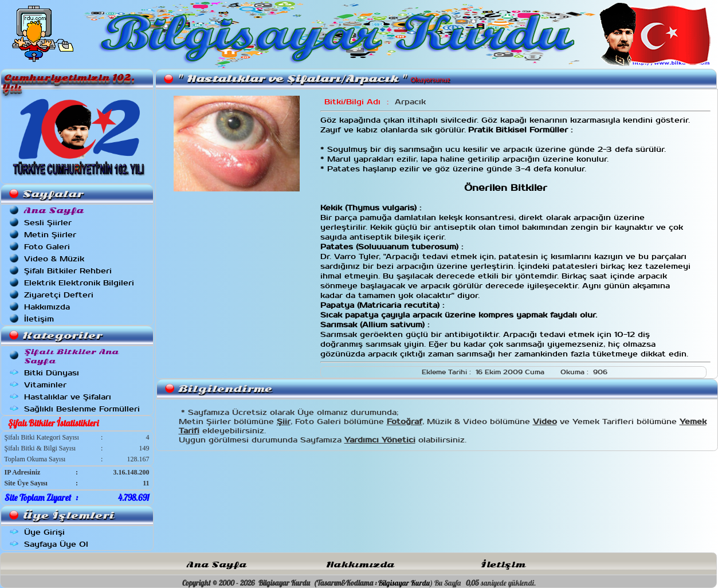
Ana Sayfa (217, 565)
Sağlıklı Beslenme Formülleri (82, 409)
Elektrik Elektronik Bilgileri (79, 283)
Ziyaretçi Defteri (59, 295)
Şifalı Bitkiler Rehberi (68, 271)
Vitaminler (45, 385)
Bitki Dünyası (52, 373)
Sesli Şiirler (48, 223)
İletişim (39, 319)
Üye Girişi (44, 532)
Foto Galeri (47, 247)
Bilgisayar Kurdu (404, 583)
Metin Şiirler (50, 235)
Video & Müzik (54, 259)
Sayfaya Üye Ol (56, 544)
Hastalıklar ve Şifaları (68, 397)
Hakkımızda (47, 307)
